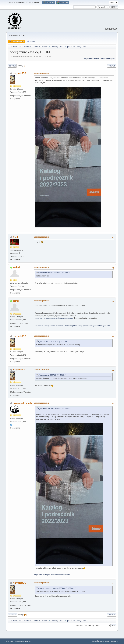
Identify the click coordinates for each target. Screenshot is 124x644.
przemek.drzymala (22, 403)
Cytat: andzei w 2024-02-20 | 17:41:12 (53, 342)
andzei (16, 267)
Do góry (12, 615)
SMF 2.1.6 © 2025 (12, 641)
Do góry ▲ (114, 641)
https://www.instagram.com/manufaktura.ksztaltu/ (52, 575)
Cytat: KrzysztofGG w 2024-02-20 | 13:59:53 (55, 273)
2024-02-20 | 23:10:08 (42, 336)
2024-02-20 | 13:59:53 (42, 73)
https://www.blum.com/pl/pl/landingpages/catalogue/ (54, 318)
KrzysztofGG (20, 73)
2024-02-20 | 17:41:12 (42, 267)
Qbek (16, 237)
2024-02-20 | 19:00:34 (42, 301)
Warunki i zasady (104, 641)
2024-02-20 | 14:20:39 (42, 237)
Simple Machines (25, 641)
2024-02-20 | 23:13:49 (42, 370)
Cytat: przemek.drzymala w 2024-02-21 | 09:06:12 (57, 588)
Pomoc (95, 641)
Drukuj (112, 66)
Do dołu (12, 66)
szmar (16, 301)
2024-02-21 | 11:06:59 (42, 583)
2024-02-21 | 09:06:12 (42, 403)
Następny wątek (108, 59)
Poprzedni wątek (92, 59)
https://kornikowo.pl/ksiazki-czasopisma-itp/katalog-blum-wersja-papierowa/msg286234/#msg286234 (72, 326)
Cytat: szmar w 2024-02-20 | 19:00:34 (52, 375)
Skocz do (80, 625)
